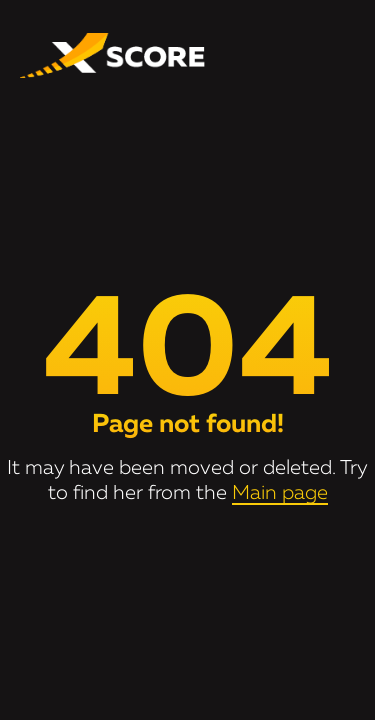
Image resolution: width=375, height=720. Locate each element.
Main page (280, 493)
